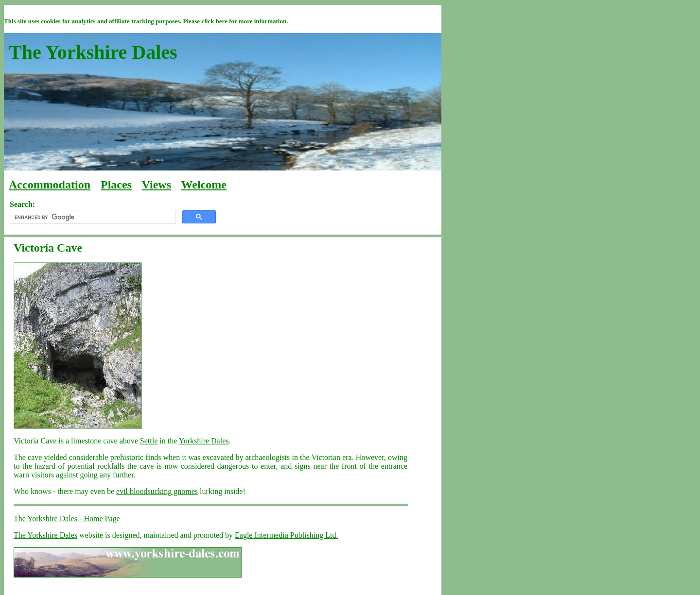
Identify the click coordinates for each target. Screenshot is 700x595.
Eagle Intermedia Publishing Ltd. (286, 535)
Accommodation (50, 185)
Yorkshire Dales (204, 441)
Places (116, 185)
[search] (92, 217)
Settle (149, 441)
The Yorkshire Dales (45, 535)
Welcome (204, 185)
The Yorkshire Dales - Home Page (67, 518)
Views (157, 185)
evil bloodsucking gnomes (157, 491)
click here (214, 21)
